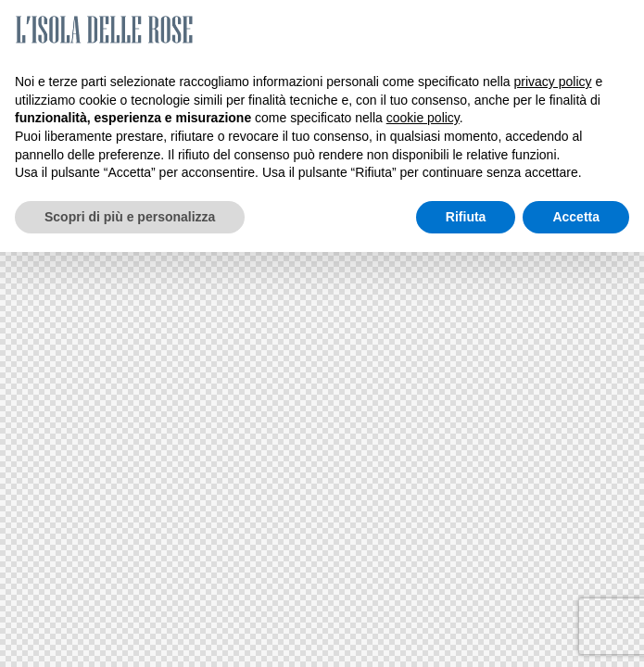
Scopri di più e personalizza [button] (130, 217)
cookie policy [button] (423, 118)
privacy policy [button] (553, 82)
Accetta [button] (576, 217)
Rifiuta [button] (466, 217)
